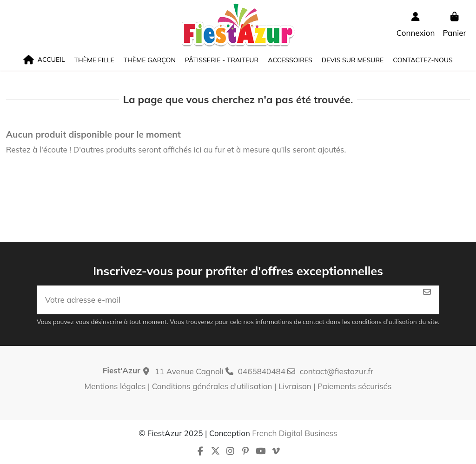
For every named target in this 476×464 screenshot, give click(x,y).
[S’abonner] (427, 292)
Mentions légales (115, 386)
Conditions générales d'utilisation (212, 386)
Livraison (295, 386)
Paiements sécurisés (354, 386)
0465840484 (262, 371)
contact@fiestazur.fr (337, 371)
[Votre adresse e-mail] (226, 300)
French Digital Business (294, 433)
